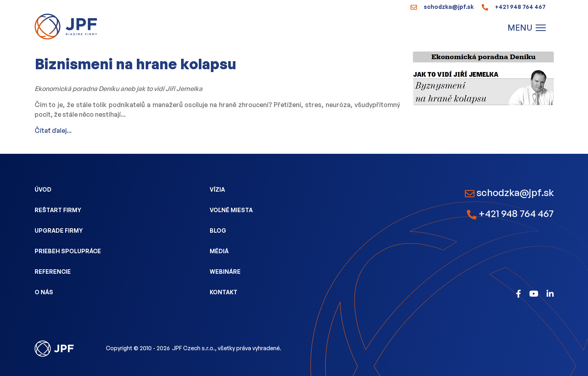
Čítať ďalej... (53, 130)
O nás (44, 292)
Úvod (43, 189)
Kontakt (224, 292)
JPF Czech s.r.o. (193, 348)
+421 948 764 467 (514, 7)
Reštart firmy (58, 210)
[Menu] (527, 28)
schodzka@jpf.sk (442, 7)
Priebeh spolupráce (68, 251)
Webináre (225, 272)
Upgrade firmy (59, 230)
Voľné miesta (231, 210)
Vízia (217, 189)
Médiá (219, 251)
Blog (218, 230)
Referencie (53, 272)
